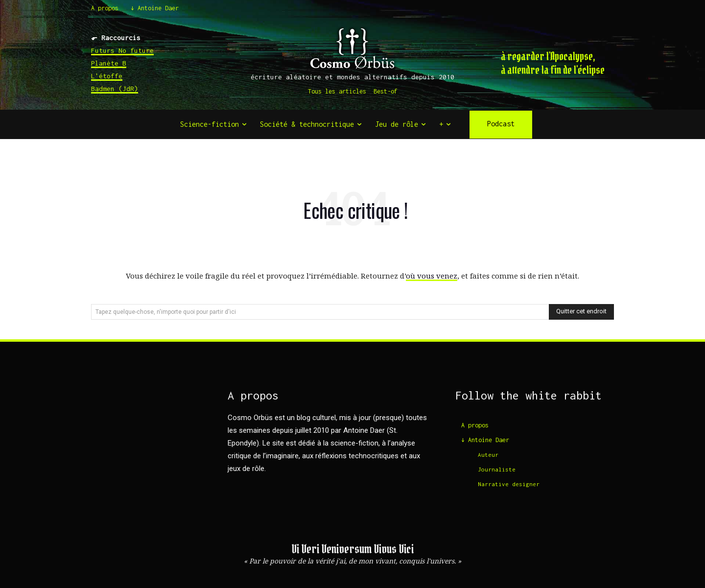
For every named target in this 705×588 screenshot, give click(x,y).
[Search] (581, 312)
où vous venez (432, 276)
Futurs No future (122, 50)
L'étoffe (107, 76)
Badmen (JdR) (115, 89)
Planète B (109, 63)
